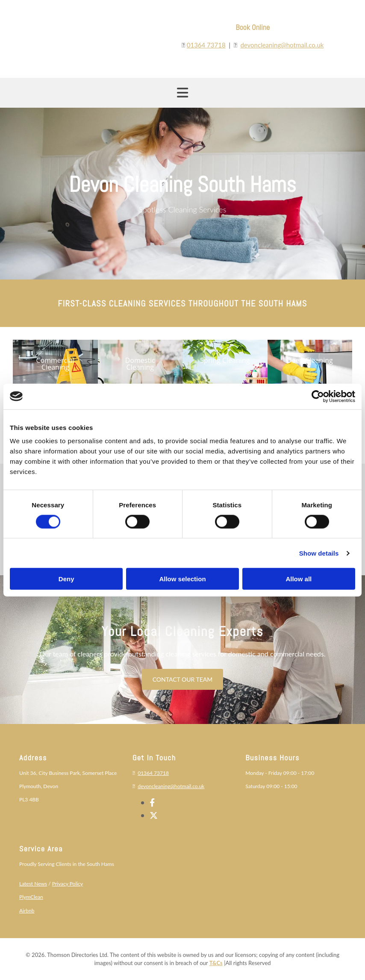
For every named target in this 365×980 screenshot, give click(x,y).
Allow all (299, 579)
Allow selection (182, 579)
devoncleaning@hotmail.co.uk (282, 45)
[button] (55, 364)
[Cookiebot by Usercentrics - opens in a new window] (318, 396)
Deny (66, 579)
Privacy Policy (68, 884)
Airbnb (27, 911)
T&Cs (216, 963)
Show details (319, 553)
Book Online (253, 27)
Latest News (33, 884)
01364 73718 (206, 45)
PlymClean (31, 897)
